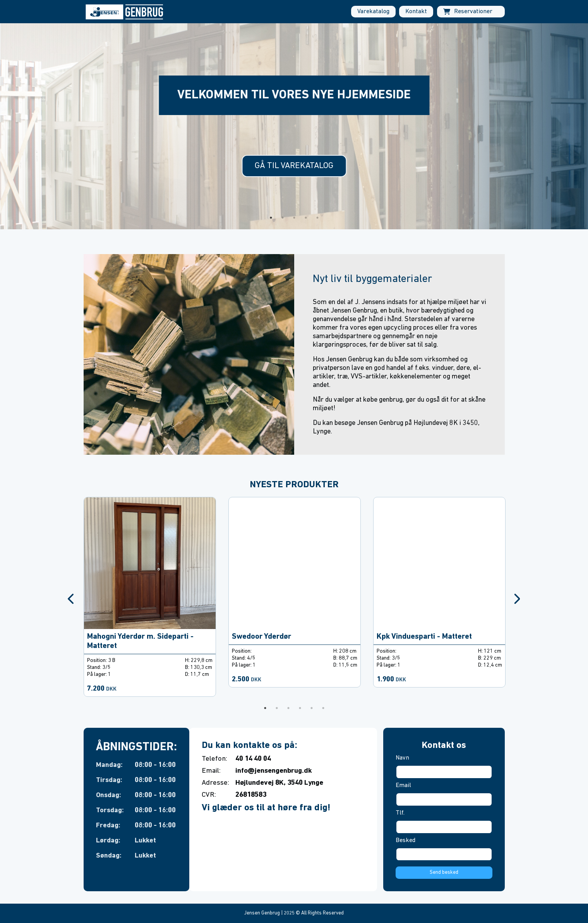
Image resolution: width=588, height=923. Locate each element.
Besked (405, 840)
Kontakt (416, 12)
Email (403, 785)
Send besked (444, 872)
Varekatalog (373, 12)
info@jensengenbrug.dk (274, 771)
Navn (402, 758)
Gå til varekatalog (294, 166)
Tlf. (400, 813)
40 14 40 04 (253, 759)
